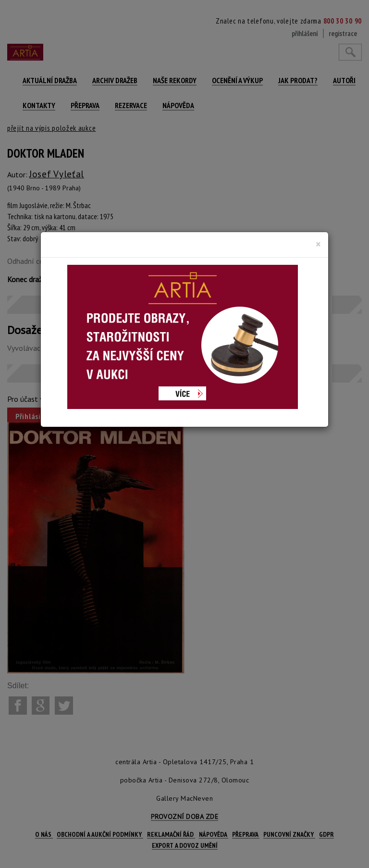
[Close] (318, 244)
